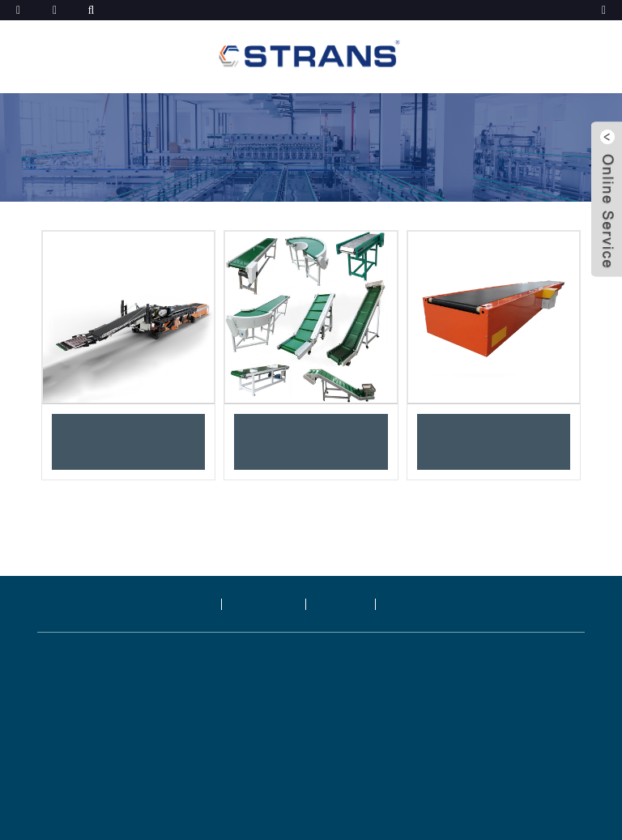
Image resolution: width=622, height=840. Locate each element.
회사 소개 (265, 604)
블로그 (342, 604)
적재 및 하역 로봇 (128, 441)
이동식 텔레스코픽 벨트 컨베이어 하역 (494, 441)
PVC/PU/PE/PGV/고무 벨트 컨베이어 (311, 441)
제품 (194, 604)
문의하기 (417, 604)
